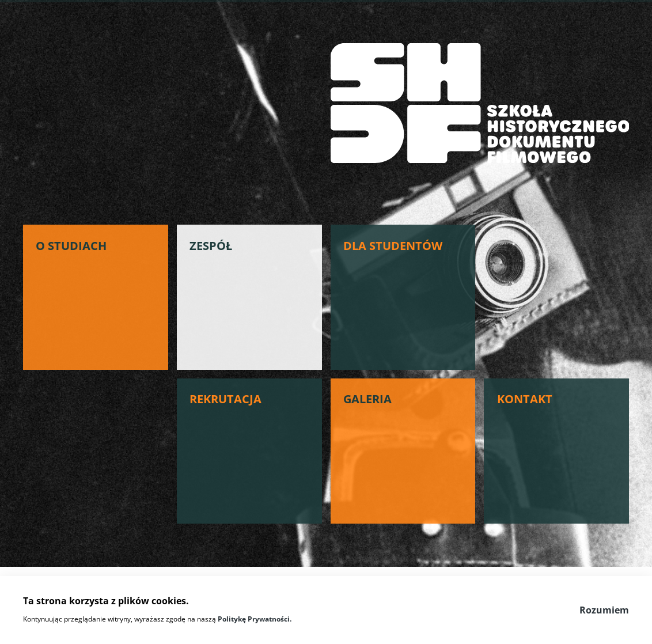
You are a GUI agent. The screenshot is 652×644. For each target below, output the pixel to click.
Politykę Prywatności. (255, 619)
